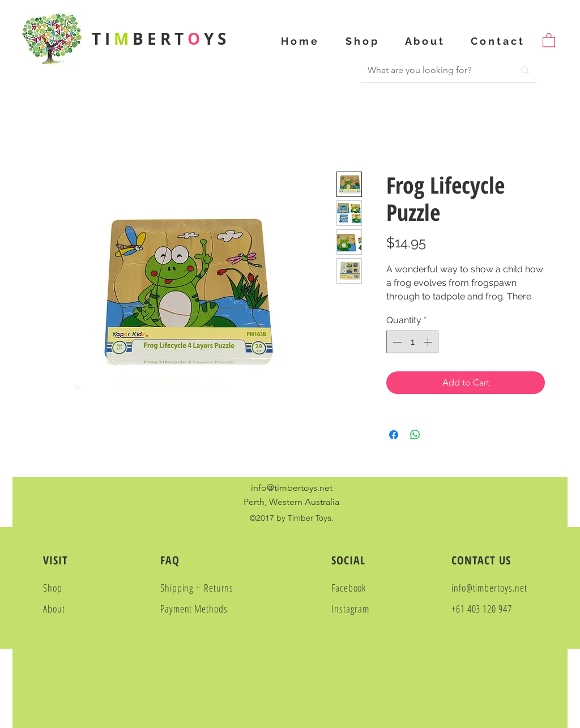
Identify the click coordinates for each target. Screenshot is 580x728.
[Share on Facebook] (394, 435)
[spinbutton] (412, 342)
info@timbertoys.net (292, 488)
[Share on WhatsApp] (415, 435)
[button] (549, 40)
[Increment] (429, 342)
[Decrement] (396, 342)
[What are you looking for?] (429, 70)
